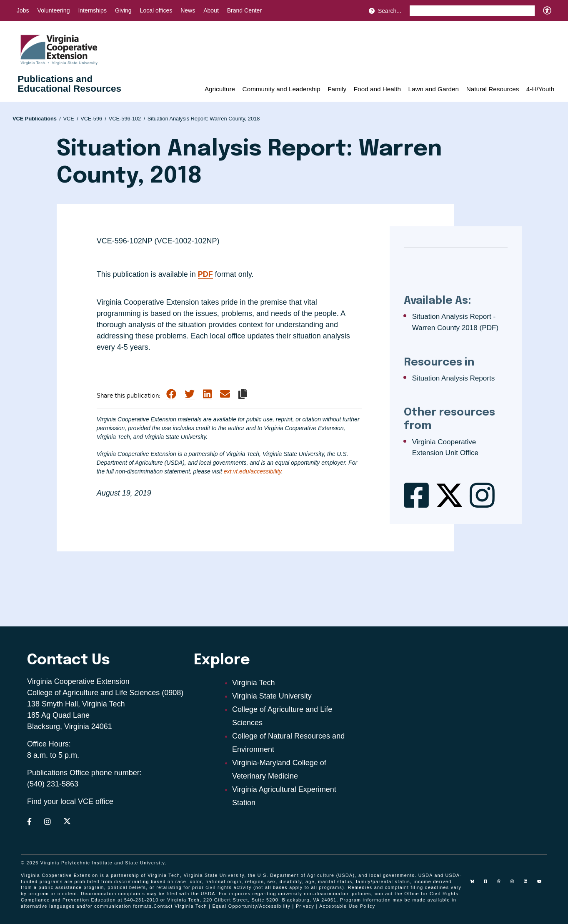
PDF (205, 274)
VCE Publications (37, 119)
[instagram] (515, 884)
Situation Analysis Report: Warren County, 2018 (204, 119)
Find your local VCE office (70, 801)
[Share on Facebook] (171, 394)
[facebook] (489, 884)
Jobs (23, 10)
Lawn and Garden (433, 89)
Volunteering (54, 10)
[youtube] (542, 884)
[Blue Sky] (475, 884)
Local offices (156, 10)
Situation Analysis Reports (454, 378)
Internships (92, 10)
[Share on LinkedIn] (207, 394)
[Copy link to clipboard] (243, 394)
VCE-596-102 (127, 119)
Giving (123, 10)
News (188, 10)
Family (337, 89)
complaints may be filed (148, 894)
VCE (70, 119)
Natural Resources (493, 89)
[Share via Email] (225, 394)
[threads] (502, 884)
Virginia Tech (253, 683)
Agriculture (220, 89)
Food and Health (377, 89)
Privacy (305, 906)
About (211, 10)
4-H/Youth (540, 89)
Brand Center (244, 10)
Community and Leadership (281, 89)
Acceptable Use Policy (347, 906)
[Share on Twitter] (190, 394)
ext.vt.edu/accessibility (253, 471)
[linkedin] (529, 884)
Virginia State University (272, 696)
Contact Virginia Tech (180, 906)
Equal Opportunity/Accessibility (252, 906)
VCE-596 (93, 119)
